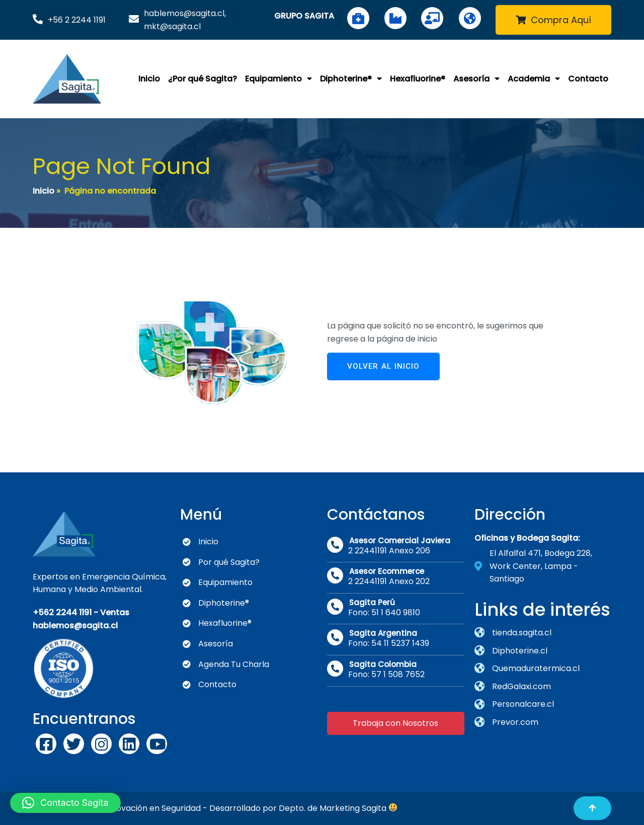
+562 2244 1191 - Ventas (81, 612)
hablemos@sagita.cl (75, 626)
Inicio (44, 191)
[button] (65, 803)
